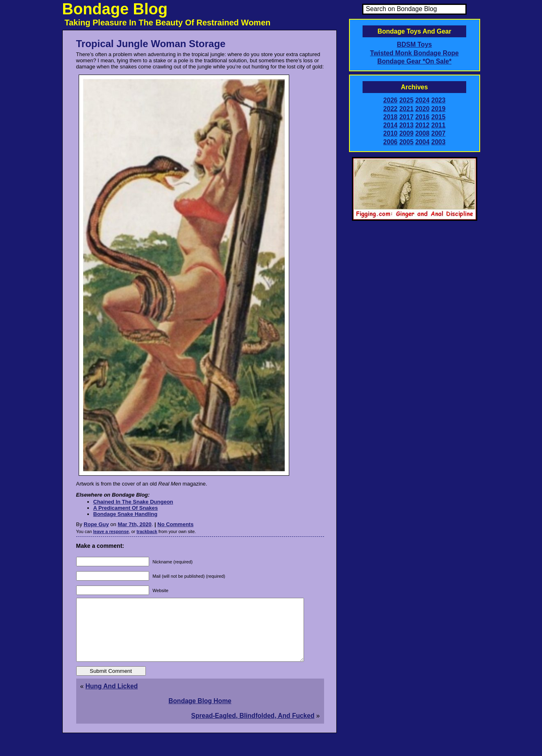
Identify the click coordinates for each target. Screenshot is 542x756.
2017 (407, 117)
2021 (407, 109)
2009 (407, 133)
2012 (423, 125)
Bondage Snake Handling (126, 514)
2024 (423, 100)
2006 (391, 142)
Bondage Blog (115, 9)
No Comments (175, 524)
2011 (439, 125)
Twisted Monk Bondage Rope (414, 53)
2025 (407, 100)
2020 (423, 109)
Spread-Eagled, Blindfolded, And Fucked (253, 728)
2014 (391, 125)
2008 (423, 133)
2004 (423, 142)
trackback (147, 531)
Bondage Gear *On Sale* (414, 61)
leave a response (111, 531)
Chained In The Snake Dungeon (133, 502)
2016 (423, 117)
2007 (439, 133)
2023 (439, 100)
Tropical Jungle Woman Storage (151, 44)
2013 (407, 125)
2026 (391, 100)
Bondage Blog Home (200, 713)
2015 (439, 117)
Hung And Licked (112, 698)
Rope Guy (96, 524)
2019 (439, 109)
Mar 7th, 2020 (134, 524)
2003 (439, 142)
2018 (391, 117)
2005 (407, 142)
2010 (391, 133)
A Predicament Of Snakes (126, 508)
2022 (391, 109)
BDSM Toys (414, 44)
